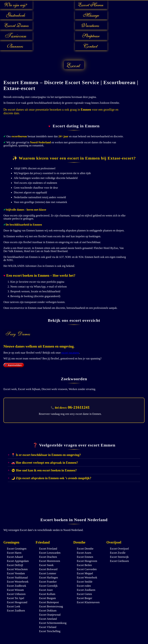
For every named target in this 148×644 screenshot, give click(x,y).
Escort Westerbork (87, 578)
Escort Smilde (85, 582)
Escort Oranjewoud (50, 615)
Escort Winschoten (17, 569)
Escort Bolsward (48, 569)
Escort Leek (14, 606)
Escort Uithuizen (16, 594)
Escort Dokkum (48, 611)
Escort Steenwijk (119, 557)
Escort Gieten (84, 594)
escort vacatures (70, 353)
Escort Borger (84, 598)
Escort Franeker (48, 582)
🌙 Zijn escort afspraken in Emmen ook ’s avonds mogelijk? (51, 478)
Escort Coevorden (87, 569)
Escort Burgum (48, 598)
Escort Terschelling (50, 631)
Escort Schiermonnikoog (53, 623)
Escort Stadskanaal (17, 578)
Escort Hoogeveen (87, 561)
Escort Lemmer (48, 573)
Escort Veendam (16, 573)
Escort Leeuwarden (50, 553)
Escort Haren (14, 553)
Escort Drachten (48, 557)
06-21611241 (79, 407)
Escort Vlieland (48, 627)
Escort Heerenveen (50, 561)
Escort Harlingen (49, 578)
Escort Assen (84, 553)
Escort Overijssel (119, 549)
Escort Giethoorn (119, 561)
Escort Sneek (46, 565)
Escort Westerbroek (18, 582)
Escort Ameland (48, 619)
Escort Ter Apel (16, 598)
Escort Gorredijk (48, 586)
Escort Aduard (15, 557)
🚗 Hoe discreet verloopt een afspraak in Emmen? (45, 463)
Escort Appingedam (18, 561)
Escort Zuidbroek (17, 586)
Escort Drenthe (85, 549)
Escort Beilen (84, 565)
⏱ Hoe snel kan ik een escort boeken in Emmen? (44, 470)
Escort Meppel (85, 573)
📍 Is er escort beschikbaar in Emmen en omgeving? (46, 455)
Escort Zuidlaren (86, 590)
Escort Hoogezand (17, 602)
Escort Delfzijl (15, 565)
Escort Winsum (15, 590)
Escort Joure (46, 590)
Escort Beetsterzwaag (51, 606)
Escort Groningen (17, 549)
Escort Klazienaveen (88, 602)
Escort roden (84, 586)
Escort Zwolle (118, 553)
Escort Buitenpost (49, 602)
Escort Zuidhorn (16, 611)
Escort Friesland (48, 549)
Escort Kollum (47, 594)
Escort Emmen (85, 557)
